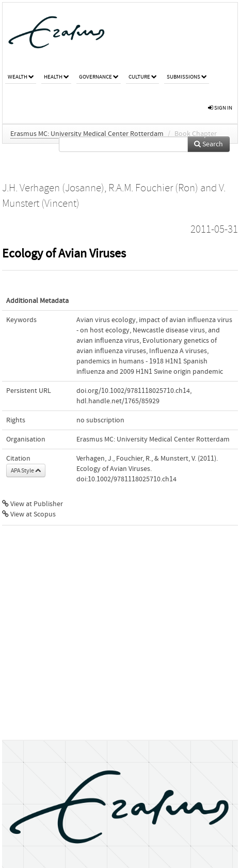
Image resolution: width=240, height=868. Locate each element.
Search (209, 144)
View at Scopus (29, 514)
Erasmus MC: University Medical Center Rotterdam (87, 134)
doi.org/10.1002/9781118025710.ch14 (133, 391)
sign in (220, 108)
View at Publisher (33, 504)
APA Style (26, 470)
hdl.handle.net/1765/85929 (118, 401)
